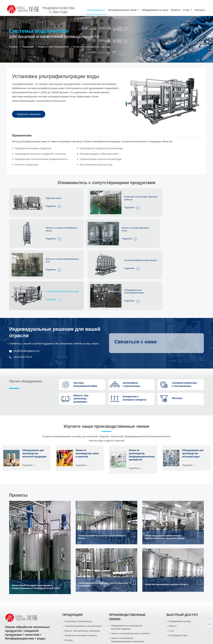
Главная (13, 47)
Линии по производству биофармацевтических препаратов (141, 413)
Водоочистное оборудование (53, 47)
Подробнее (45, 204)
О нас (171, 590)
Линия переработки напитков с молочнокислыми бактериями (95, 543)
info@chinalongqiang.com (27, 308)
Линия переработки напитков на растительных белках (103, 496)
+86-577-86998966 (20, 617)
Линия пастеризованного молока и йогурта (168, 543)
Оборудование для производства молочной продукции (34, 413)
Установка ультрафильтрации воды (52, 251)
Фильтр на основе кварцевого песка (49, 223)
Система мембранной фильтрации (183, 223)
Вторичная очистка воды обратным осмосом (118, 196)
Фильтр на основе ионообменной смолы (183, 196)
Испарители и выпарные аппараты (82, 595)
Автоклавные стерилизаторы (79, 580)
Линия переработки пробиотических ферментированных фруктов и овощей (166, 496)
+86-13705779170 (23, 314)
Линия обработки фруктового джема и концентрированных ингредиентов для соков (36, 546)
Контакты (200, 10)
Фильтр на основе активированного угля (117, 223)
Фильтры (69, 600)
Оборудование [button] (95, 10)
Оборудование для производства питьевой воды (193, 412)
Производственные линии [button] (123, 10)
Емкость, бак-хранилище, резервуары (83, 590)
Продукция (28, 47)
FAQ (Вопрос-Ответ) (179, 595)
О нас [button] (187, 10)
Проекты (176, 10)
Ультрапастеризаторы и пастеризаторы (84, 585)
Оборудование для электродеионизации (117, 251)
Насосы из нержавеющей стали (80, 615)
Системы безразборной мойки (79, 610)
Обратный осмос (48, 196)
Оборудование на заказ (155, 10)
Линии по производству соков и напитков (88, 412)
